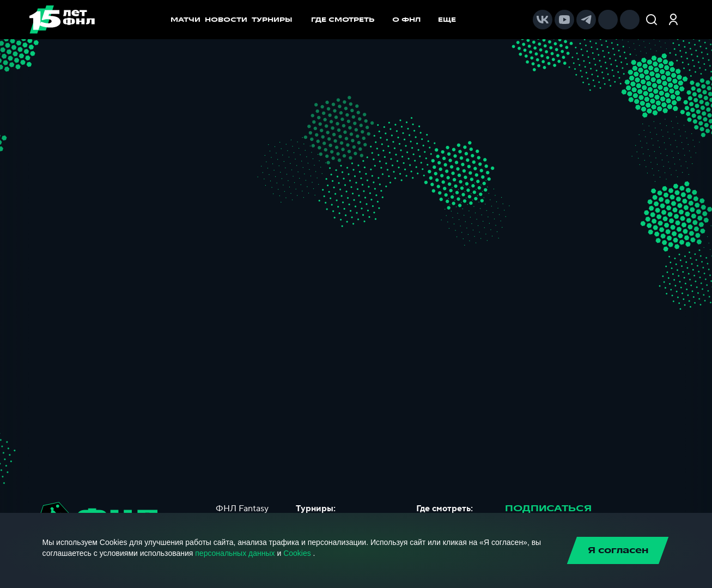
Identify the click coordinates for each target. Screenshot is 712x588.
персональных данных (235, 553)
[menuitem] (348, 20)
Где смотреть (348, 20)
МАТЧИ (185, 20)
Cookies (297, 553)
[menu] (389, 20)
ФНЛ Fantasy (242, 509)
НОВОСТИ (226, 20)
